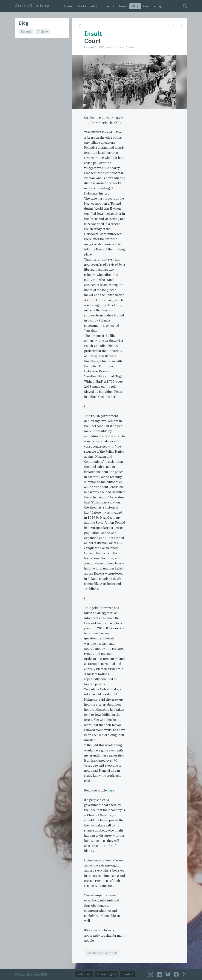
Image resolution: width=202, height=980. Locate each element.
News (123, 6)
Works (82, 6)
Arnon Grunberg (32, 6)
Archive (43, 31)
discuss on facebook (102, 953)
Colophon (84, 974)
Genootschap (153, 6)
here (111, 790)
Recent (26, 31)
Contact (128, 974)
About (95, 6)
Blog (135, 6)
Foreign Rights (107, 974)
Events (109, 6)
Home (68, 6)
